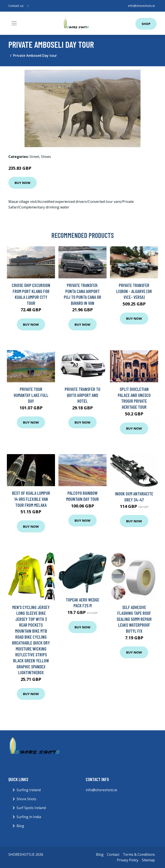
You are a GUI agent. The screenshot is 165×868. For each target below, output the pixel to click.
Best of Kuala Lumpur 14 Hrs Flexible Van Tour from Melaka (31, 499)
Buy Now (23, 183)
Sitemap (148, 860)
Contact (113, 854)
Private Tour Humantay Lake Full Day (31, 395)
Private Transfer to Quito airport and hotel (82, 395)
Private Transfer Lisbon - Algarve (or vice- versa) (134, 291)
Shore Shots (26, 799)
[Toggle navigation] (14, 23)
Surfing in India (29, 817)
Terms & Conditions (139, 854)
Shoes (46, 157)
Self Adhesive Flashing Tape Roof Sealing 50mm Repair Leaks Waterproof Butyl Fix (134, 619)
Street (34, 157)
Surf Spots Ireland (31, 808)
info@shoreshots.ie (141, 6)
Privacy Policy (128, 860)
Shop (146, 24)
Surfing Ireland (29, 790)
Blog (20, 826)
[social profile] (28, 6)
